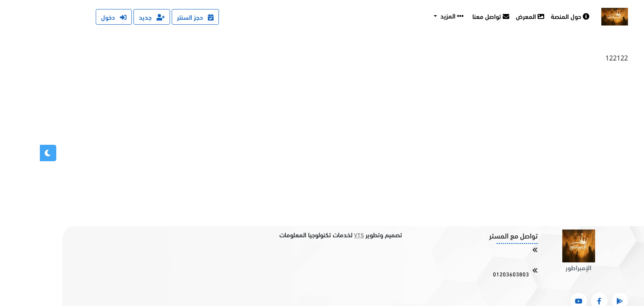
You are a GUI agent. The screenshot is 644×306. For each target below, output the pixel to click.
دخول (74, 17)
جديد (112, 17)
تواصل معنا (451, 16)
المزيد (411, 15)
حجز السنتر (155, 17)
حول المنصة (530, 16)
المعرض (490, 16)
